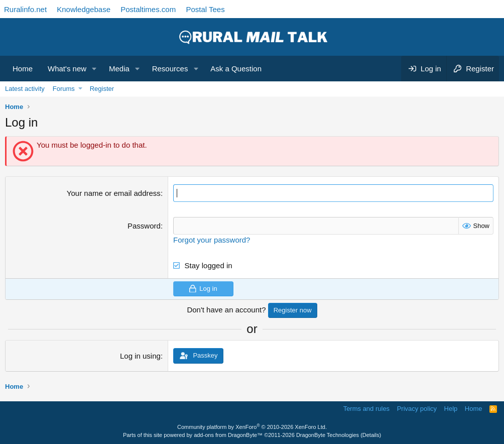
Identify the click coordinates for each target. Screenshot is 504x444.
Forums (64, 89)
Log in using (140, 356)
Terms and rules (366, 409)
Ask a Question (236, 69)
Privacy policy (417, 409)
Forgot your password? (212, 240)
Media (119, 69)
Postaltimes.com (148, 9)
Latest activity (25, 89)
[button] (94, 69)
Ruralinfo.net (25, 9)
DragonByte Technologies (328, 435)
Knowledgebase (84, 9)
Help (451, 409)
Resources (170, 69)
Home (23, 69)
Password (144, 226)
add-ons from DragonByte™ (228, 435)
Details (371, 435)
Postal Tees (205, 9)
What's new (67, 69)
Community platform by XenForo (252, 427)
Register (102, 89)
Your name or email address (114, 193)
